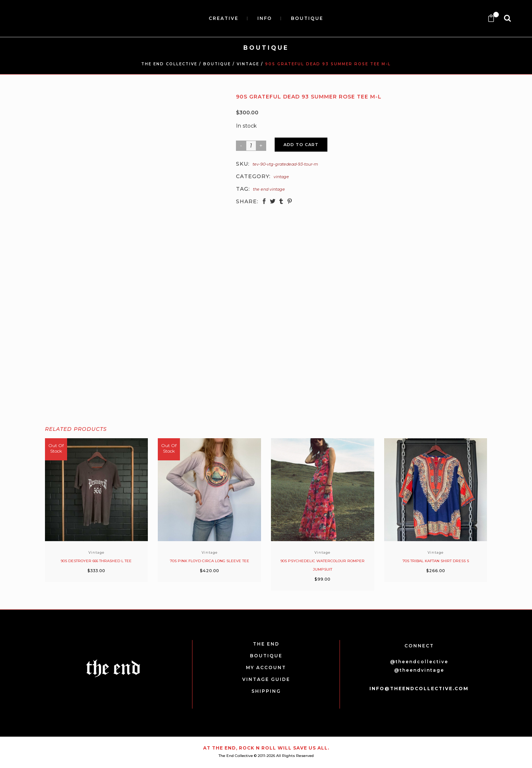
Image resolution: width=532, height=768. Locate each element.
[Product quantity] (251, 146)
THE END (266, 644)
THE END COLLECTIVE (169, 64)
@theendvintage (419, 670)
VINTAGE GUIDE (266, 679)
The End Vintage (269, 189)
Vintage (248, 64)
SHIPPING (266, 691)
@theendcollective (419, 662)
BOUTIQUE (217, 64)
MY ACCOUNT (266, 667)
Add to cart (301, 145)
